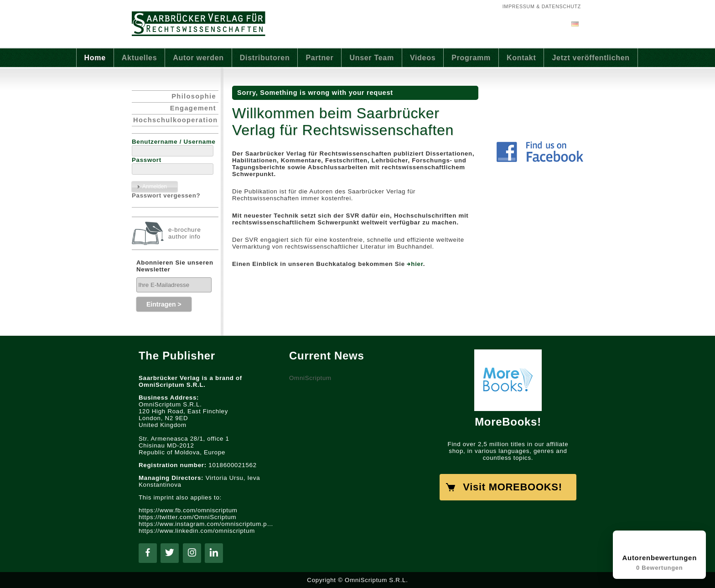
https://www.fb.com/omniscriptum (188, 510)
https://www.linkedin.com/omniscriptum (197, 531)
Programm (471, 58)
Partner (319, 58)
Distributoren (265, 58)
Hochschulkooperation (175, 120)
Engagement (193, 108)
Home (95, 58)
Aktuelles (139, 58)
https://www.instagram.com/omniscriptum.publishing (207, 524)
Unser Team (371, 58)
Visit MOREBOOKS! (512, 487)
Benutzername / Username (174, 142)
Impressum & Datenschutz (542, 6)
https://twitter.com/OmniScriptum (187, 517)
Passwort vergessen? (166, 195)
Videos (423, 58)
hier (417, 264)
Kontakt (521, 58)
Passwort (147, 160)
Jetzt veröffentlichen (591, 58)
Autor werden (198, 58)
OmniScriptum (310, 378)
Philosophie (194, 96)
